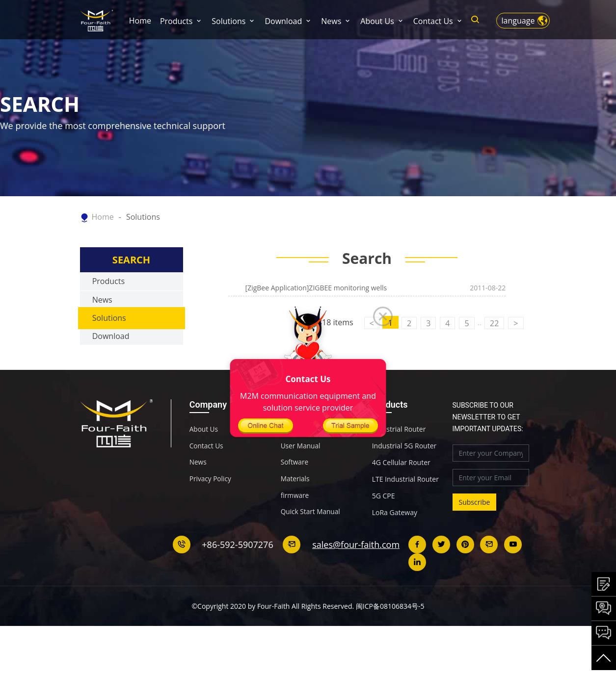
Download (283, 21)
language (518, 21)
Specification (301, 451)
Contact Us (433, 21)
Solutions (228, 21)
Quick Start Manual (311, 534)
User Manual (301, 467)
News (331, 21)
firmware (295, 518)
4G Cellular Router (401, 484)
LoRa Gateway (395, 534)
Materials (295, 501)
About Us (377, 21)
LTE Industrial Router (405, 501)
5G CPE (384, 518)
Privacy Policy (211, 501)
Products (176, 21)
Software (295, 484)
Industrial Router (399, 451)
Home (140, 21)
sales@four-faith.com (356, 566)
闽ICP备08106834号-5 (390, 628)
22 (494, 345)
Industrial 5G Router (404, 467)
